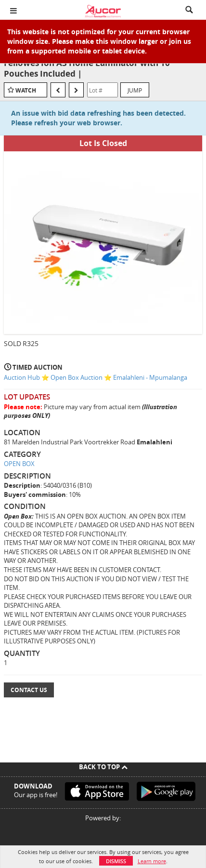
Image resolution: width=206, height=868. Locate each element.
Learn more (152, 861)
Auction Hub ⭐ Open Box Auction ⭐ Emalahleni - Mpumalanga (96, 377)
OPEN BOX (19, 464)
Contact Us (29, 690)
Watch (26, 90)
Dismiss (116, 861)
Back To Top (103, 767)
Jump (135, 90)
